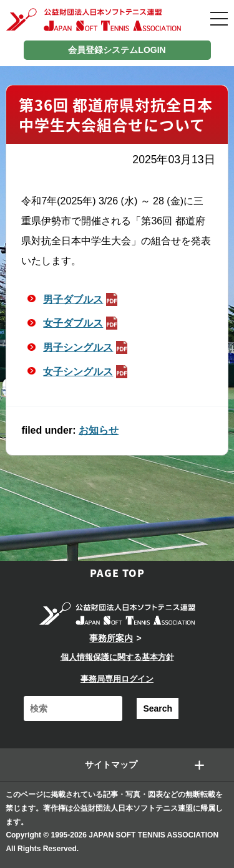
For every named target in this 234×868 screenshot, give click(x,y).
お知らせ (99, 430)
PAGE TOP (117, 573)
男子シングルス (87, 347)
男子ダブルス (82, 299)
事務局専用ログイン (117, 679)
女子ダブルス (82, 323)
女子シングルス (87, 372)
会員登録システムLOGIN (117, 50)
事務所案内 (111, 638)
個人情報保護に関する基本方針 (117, 657)
